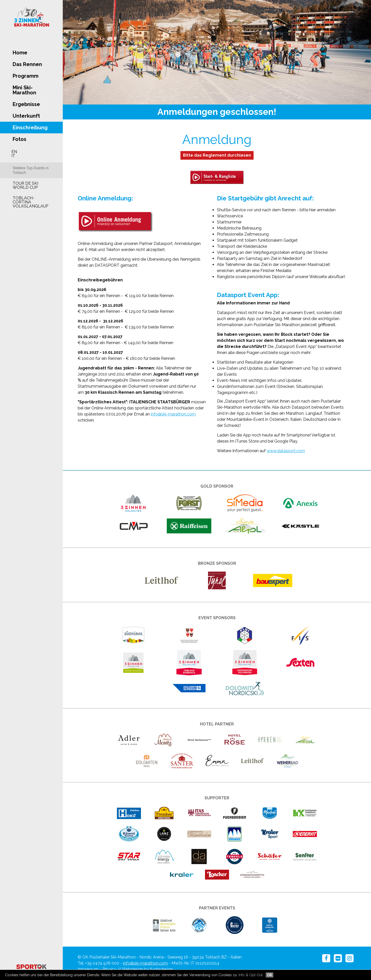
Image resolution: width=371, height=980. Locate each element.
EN (14, 152)
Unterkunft (26, 116)
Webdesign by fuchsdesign (147, 969)
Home (20, 53)
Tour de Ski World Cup (25, 185)
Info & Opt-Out (251, 975)
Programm (26, 76)
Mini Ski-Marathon (24, 90)
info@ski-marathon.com (173, 414)
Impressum (88, 969)
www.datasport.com (286, 451)
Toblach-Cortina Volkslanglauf (31, 202)
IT (13, 156)
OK (270, 975)
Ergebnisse (26, 104)
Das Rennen (27, 64)
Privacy (109, 969)
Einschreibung (30, 128)
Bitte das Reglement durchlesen (217, 155)
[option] (217, 52)
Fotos (19, 139)
